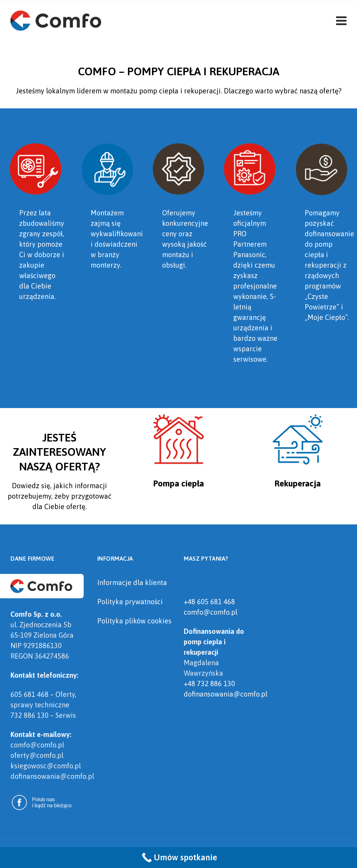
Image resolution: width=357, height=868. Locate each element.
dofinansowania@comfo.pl (226, 694)
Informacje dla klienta (132, 582)
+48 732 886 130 (209, 683)
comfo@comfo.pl (211, 612)
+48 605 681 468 (209, 602)
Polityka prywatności (130, 602)
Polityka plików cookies (134, 621)
